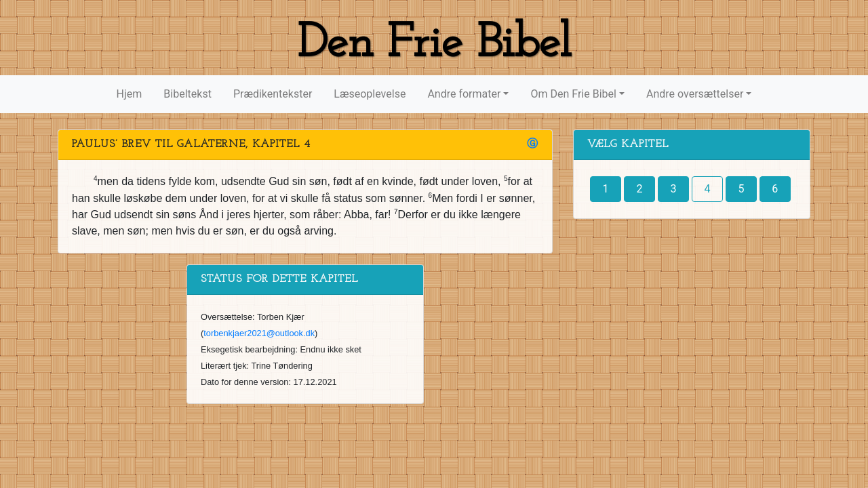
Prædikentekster (273, 94)
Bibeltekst (188, 94)
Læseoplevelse (370, 94)
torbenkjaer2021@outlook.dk (259, 333)
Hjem (130, 94)
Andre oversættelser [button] (695, 94)
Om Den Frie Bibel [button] (573, 94)
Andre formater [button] (464, 94)
